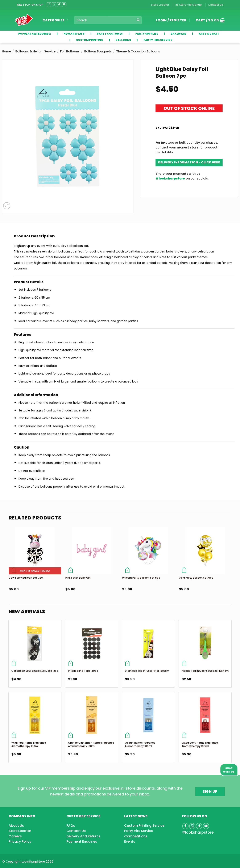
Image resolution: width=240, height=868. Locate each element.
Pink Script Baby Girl (78, 578)
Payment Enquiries (82, 841)
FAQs (71, 826)
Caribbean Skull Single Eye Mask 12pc (35, 671)
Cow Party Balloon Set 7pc (26, 578)
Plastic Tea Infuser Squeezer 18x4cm (205, 671)
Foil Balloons (70, 51)
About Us (16, 826)
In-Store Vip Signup (189, 5)
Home (6, 51)
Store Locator (160, 5)
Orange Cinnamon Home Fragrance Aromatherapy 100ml (91, 744)
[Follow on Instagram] (54, 5)
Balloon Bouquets (98, 51)
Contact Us (216, 5)
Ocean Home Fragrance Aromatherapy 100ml (140, 744)
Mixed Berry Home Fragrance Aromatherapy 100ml (200, 744)
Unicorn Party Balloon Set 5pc (141, 578)
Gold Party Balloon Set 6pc (196, 578)
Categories (55, 20)
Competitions (136, 836)
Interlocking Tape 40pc (83, 671)
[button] (209, 20)
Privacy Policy (20, 841)
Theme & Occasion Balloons (138, 51)
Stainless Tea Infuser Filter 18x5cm (147, 671)
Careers (15, 836)
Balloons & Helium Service (35, 51)
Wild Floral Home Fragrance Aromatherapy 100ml (29, 744)
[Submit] (138, 20)
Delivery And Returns (83, 836)
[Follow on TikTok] (59, 5)
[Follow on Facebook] (49, 5)
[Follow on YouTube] (64, 5)
